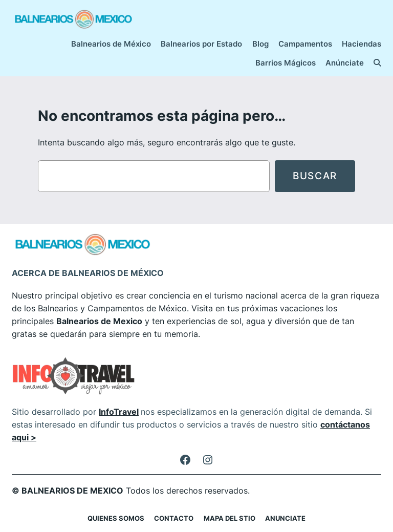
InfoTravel (119, 412)
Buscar (315, 176)
